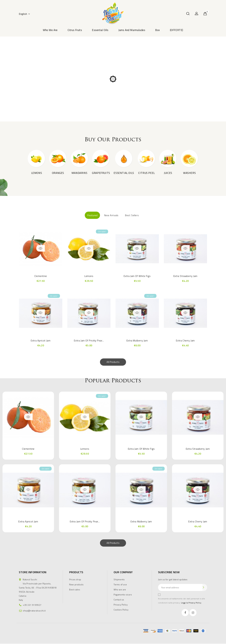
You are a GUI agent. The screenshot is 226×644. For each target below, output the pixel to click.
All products (113, 362)
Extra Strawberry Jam (185, 276)
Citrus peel (147, 173)
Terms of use (120, 585)
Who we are (50, 30)
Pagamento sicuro (123, 595)
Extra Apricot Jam (41, 341)
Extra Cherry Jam (185, 341)
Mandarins (79, 173)
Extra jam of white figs (137, 276)
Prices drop (75, 580)
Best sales (75, 590)
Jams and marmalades (132, 30)
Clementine (41, 276)
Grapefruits (101, 173)
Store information (33, 572)
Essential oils (100, 30)
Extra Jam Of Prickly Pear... (89, 341)
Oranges (58, 173)
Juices (168, 173)
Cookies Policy (121, 610)
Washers (189, 173)
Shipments (119, 580)
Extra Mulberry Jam (137, 341)
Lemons (37, 173)
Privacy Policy (121, 605)
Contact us (119, 600)
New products (76, 585)
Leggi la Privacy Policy (191, 603)
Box (158, 30)
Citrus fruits (75, 30)
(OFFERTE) (177, 30)
